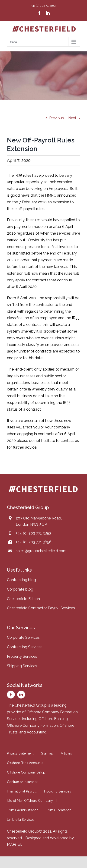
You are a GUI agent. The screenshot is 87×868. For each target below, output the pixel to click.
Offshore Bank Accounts (25, 763)
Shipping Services (22, 666)
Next (72, 118)
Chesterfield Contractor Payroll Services (41, 608)
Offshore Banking (53, 719)
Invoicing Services (58, 791)
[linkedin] (21, 695)
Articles (66, 753)
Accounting (37, 732)
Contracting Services (25, 647)
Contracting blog (21, 580)
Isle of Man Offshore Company (30, 801)
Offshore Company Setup (26, 772)
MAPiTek (14, 844)
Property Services (22, 656)
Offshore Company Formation (32, 725)
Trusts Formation (59, 810)
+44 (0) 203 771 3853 (34, 533)
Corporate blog (20, 589)
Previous (56, 118)
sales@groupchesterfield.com (41, 551)
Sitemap (47, 753)
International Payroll (22, 791)
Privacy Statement (20, 753)
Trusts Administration (23, 810)
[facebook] (11, 695)
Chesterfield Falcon (23, 599)
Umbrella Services (21, 820)
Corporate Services (23, 637)
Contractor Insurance (23, 782)
